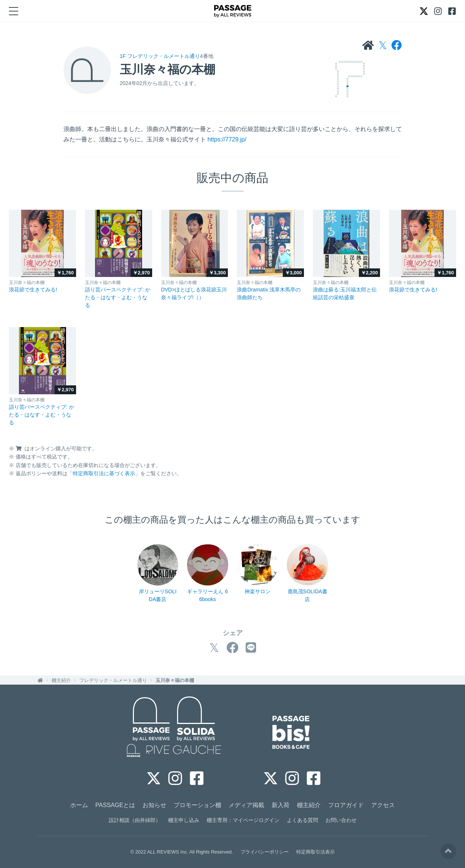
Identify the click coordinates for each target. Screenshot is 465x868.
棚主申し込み (184, 820)
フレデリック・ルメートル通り (113, 680)
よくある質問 (302, 820)
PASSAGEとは (115, 805)
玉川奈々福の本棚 (175, 680)
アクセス (383, 805)
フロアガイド (346, 805)
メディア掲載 (246, 805)
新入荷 (281, 805)
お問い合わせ (341, 820)
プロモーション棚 (197, 805)
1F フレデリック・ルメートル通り (160, 56)
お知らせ (154, 805)
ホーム (79, 805)
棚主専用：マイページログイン (243, 820)
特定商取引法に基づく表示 (104, 473)
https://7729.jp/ (227, 139)
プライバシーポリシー (265, 852)
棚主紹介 (61, 680)
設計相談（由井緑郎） (135, 820)
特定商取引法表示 (315, 852)
